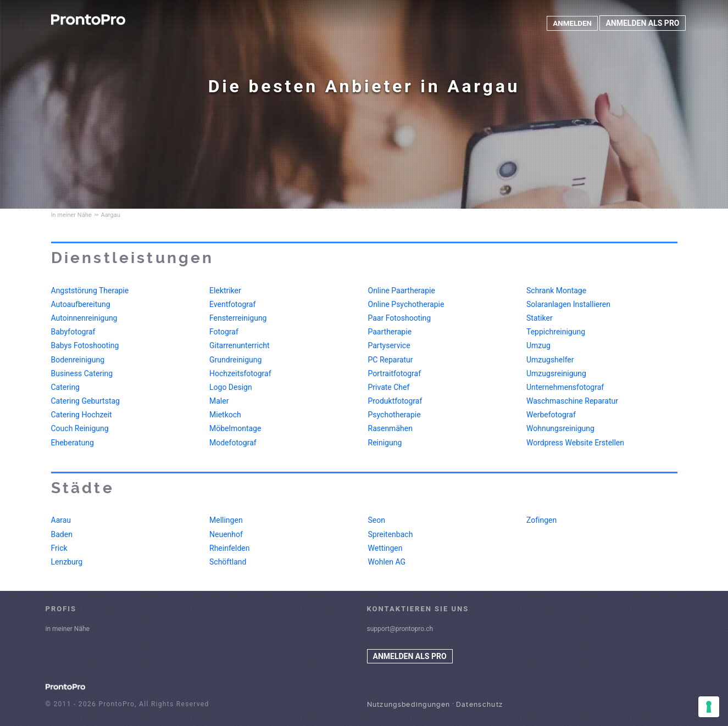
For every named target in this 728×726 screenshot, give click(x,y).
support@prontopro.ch (400, 629)
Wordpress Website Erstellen (575, 443)
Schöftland (228, 562)
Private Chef (389, 387)
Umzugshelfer (550, 360)
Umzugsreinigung (556, 373)
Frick (59, 548)
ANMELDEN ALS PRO (642, 23)
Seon (377, 520)
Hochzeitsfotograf (240, 373)
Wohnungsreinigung (560, 428)
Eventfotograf (232, 304)
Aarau (61, 520)
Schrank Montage (556, 291)
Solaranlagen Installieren (568, 304)
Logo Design (231, 387)
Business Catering (82, 373)
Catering (65, 387)
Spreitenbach (391, 534)
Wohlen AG (387, 562)
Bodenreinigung (78, 360)
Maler (219, 401)
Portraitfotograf (395, 373)
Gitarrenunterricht (240, 345)
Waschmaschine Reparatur (572, 401)
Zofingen (541, 520)
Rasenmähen (390, 428)
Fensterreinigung (238, 318)
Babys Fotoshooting (85, 345)
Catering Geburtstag (85, 401)
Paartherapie (390, 332)
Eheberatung (73, 443)
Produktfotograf (395, 401)
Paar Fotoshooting (400, 318)
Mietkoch (225, 415)
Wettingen (385, 548)
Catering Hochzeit (82, 415)
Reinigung (385, 443)
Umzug (538, 345)
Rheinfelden (229, 548)
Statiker (540, 318)
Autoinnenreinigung (84, 318)
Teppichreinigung (556, 332)
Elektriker (225, 291)
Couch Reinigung (80, 428)
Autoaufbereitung (81, 304)
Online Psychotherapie (406, 304)
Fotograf (224, 332)
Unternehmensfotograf (565, 387)
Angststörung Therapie (90, 291)
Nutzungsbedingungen (409, 705)
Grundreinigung (235, 360)
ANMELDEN (571, 23)
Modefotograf (233, 443)
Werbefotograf (551, 415)
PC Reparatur (391, 360)
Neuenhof (226, 534)
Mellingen (226, 520)
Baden (62, 534)
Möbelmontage (235, 428)
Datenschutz (479, 705)
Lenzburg (67, 562)
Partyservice (389, 345)
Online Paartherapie (402, 291)
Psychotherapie (394, 415)
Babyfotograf (73, 332)
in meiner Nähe (68, 629)
